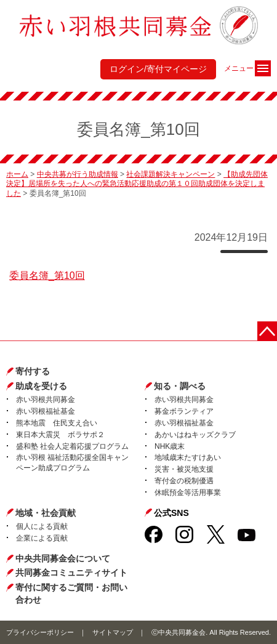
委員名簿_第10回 (47, 276)
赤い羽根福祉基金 (46, 411)
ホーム (17, 174)
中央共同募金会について (63, 558)
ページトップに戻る (267, 331)
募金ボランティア (184, 411)
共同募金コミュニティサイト (71, 573)
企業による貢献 (42, 538)
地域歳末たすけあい (188, 457)
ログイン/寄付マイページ (158, 69)
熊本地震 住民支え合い (57, 423)
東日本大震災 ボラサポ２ (60, 435)
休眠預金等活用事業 (188, 493)
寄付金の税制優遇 (184, 481)
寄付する (33, 371)
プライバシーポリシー (40, 632)
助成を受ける (41, 386)
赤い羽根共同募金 (46, 400)
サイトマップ (113, 632)
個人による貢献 (42, 526)
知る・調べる (180, 386)
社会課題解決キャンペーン (171, 174)
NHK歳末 (170, 446)
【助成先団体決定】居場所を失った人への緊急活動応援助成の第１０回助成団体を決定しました (137, 184)
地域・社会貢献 (46, 513)
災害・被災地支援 (184, 469)
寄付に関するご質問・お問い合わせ (71, 594)
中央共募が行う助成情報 (78, 174)
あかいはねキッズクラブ (195, 435)
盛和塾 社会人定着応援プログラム (72, 446)
